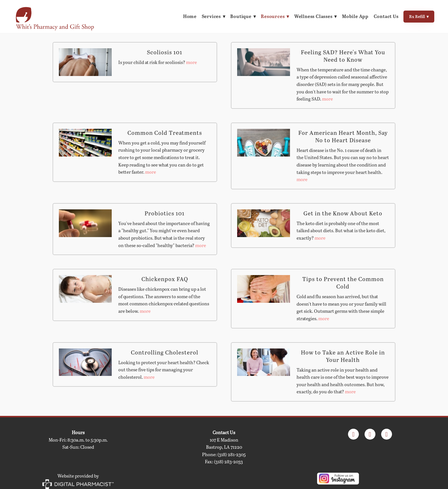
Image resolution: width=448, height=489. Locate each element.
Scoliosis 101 (165, 52)
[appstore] (370, 434)
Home (188, 16)
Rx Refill (419, 16)
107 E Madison (224, 440)
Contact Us (386, 16)
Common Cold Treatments (165, 133)
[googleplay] (387, 434)
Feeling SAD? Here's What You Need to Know (343, 56)
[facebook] (353, 434)
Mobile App (355, 16)
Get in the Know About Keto (343, 213)
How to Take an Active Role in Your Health (343, 356)
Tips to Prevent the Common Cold (343, 282)
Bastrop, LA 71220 (224, 447)
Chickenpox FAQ (165, 279)
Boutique (242, 16)
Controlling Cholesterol (165, 352)
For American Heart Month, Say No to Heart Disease (343, 136)
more (191, 62)
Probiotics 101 (165, 213)
